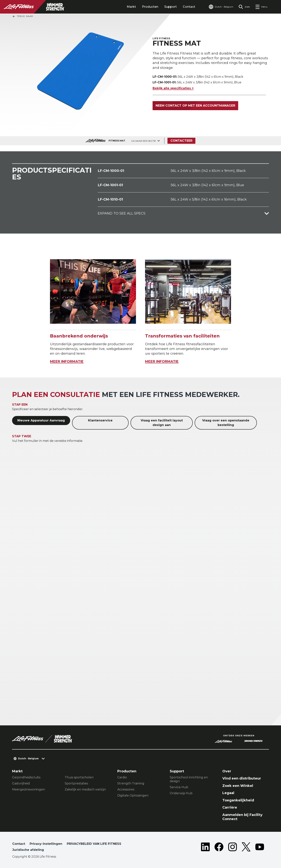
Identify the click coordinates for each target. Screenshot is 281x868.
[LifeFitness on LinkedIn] (205, 848)
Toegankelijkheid (238, 800)
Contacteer (181, 141)
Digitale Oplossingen (133, 795)
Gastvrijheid (21, 783)
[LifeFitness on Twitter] (246, 848)
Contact (189, 7)
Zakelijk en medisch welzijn (85, 789)
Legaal (228, 793)
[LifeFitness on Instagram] (233, 848)
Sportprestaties (76, 783)
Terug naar (23, 16)
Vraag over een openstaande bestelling (226, 423)
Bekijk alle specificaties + (173, 88)
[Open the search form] (244, 7)
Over (227, 771)
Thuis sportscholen (79, 777)
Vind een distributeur (242, 778)
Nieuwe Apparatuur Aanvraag (41, 420)
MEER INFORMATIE (67, 361)
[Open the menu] (261, 7)
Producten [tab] (150, 7)
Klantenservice (100, 420)
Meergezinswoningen (28, 789)
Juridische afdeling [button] (28, 850)
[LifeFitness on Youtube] (260, 848)
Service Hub (179, 787)
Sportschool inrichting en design (189, 779)
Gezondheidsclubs (26, 777)
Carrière (230, 807)
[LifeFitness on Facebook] (219, 848)
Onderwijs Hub (181, 793)
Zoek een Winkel (238, 786)
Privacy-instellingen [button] (46, 844)
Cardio (122, 777)
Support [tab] (170, 7)
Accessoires (126, 789)
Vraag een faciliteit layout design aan (162, 423)
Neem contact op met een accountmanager (195, 106)
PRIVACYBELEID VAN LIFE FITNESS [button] (94, 844)
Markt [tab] (131, 7)
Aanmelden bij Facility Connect (242, 817)
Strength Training (131, 783)
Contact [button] (19, 844)
